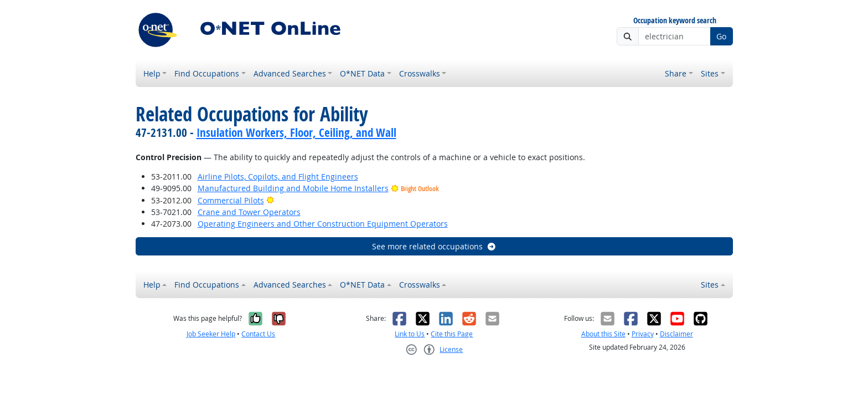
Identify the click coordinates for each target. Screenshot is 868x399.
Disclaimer (676, 334)
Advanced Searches (290, 73)
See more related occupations (434, 246)
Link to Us (410, 334)
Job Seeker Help (211, 334)
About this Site (603, 334)
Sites (710, 73)
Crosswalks (420, 73)
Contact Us (258, 334)
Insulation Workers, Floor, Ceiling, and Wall (296, 132)
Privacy (643, 334)
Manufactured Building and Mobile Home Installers (293, 188)
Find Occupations (207, 73)
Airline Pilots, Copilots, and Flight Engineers (278, 177)
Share (676, 73)
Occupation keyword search (675, 21)
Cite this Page (452, 334)
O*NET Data (362, 73)
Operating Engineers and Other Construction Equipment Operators (323, 224)
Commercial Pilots (231, 200)
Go (721, 36)
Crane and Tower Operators (249, 212)
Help (152, 73)
